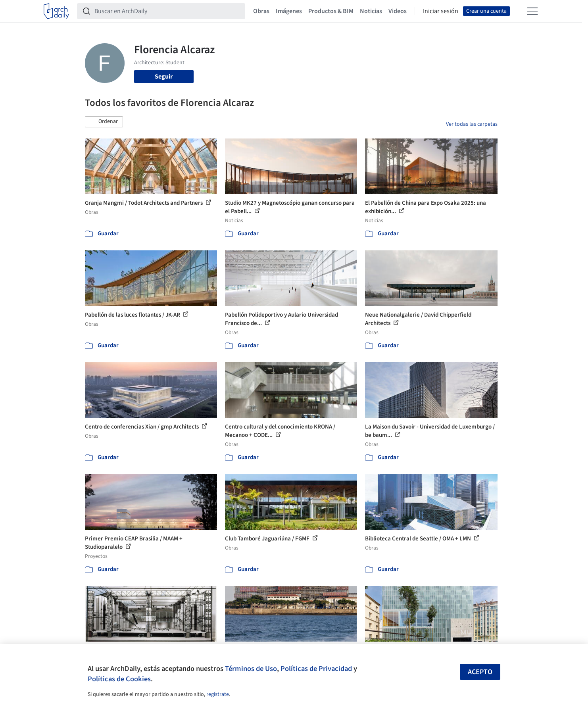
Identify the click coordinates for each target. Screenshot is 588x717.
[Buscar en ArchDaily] (167, 11)
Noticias (371, 11)
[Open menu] (532, 11)
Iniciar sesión (441, 11)
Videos (398, 11)
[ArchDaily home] (56, 11)
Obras (261, 11)
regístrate (218, 694)
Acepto (480, 672)
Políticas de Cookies (119, 679)
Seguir (164, 77)
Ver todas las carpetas (472, 124)
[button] (104, 122)
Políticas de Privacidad (316, 669)
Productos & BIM (331, 11)
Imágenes (289, 11)
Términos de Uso (251, 669)
